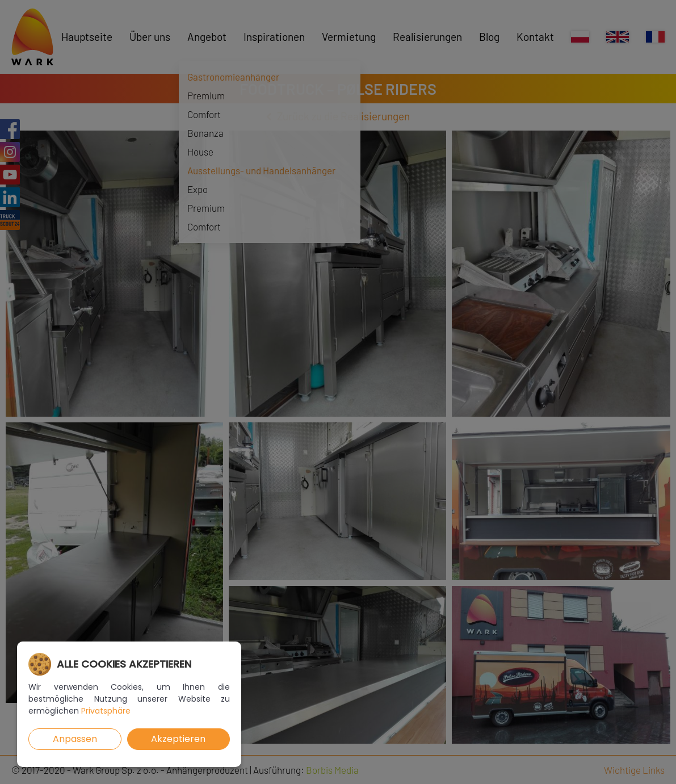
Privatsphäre (106, 711)
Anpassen (75, 739)
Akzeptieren (178, 739)
